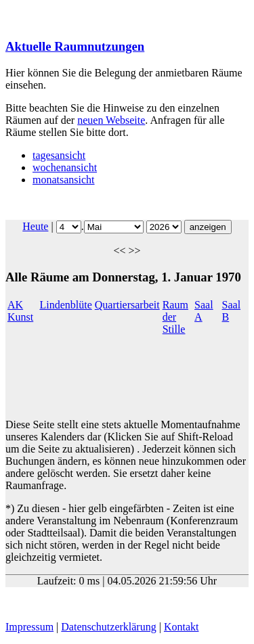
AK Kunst (20, 311)
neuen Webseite (111, 120)
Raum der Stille (175, 317)
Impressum (29, 627)
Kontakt (182, 627)
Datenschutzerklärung (108, 627)
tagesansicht (59, 155)
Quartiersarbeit (127, 305)
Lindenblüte (65, 305)
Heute (35, 226)
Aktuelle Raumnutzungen (75, 46)
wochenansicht (65, 167)
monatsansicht (64, 180)
